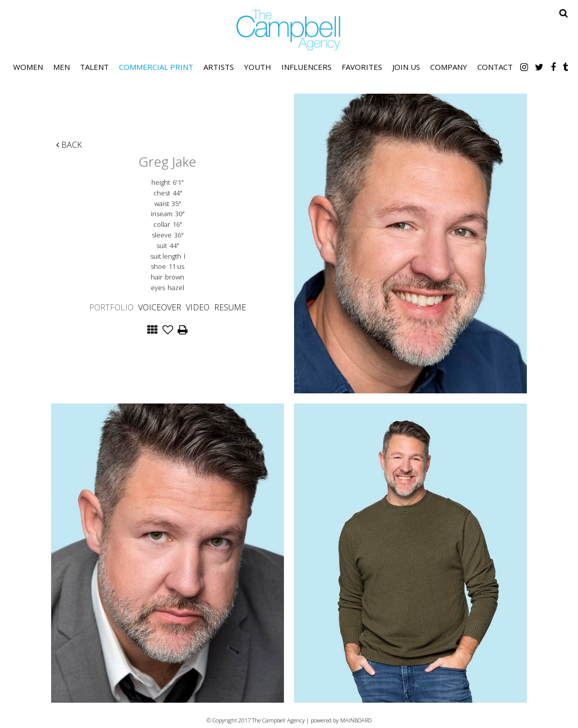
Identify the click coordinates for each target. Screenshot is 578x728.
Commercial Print (156, 67)
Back (69, 145)
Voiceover (160, 307)
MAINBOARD (356, 720)
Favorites (362, 67)
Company (449, 67)
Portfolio (111, 307)
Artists (219, 67)
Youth (258, 67)
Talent (94, 67)
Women (28, 67)
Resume (230, 307)
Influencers (306, 67)
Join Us (406, 67)
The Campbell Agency (289, 30)
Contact (495, 67)
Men (61, 67)
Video (198, 307)
